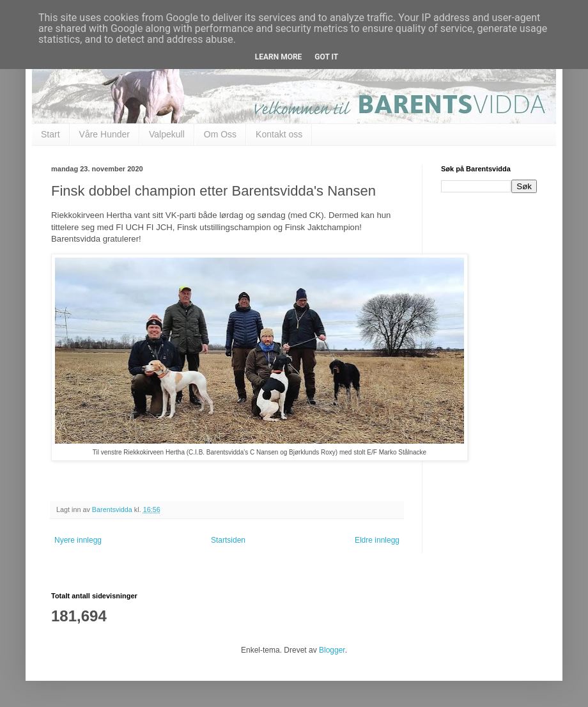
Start (50, 134)
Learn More (279, 57)
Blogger (332, 650)
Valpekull (167, 134)
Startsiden (228, 540)
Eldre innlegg (377, 540)
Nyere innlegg (78, 540)
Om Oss (220, 134)
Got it (326, 57)
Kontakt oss (279, 134)
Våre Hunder (104, 134)
